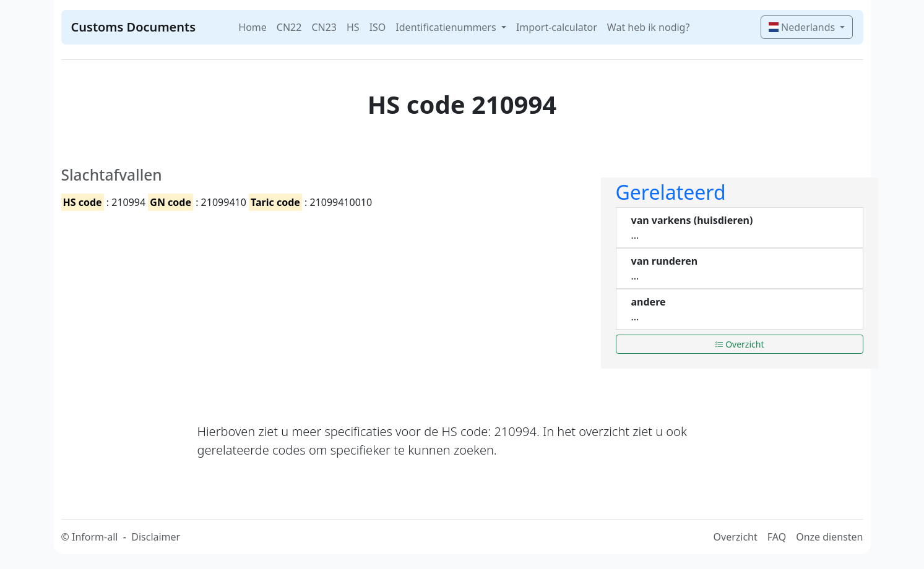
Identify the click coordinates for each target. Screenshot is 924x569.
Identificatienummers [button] (447, 27)
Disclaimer (156, 537)
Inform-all (95, 537)
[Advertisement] (324, 306)
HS (353, 27)
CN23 (324, 27)
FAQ (777, 537)
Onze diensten (829, 537)
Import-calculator (557, 27)
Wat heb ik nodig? (649, 27)
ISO (378, 27)
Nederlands (803, 27)
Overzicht (740, 344)
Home (253, 27)
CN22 (289, 27)
